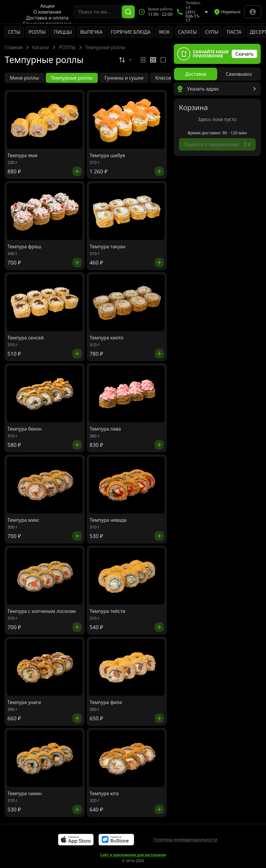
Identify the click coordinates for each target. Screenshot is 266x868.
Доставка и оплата (47, 18)
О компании (47, 12)
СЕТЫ (14, 32)
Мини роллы (24, 78)
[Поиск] (128, 12)
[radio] (143, 60)
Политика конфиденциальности (185, 839)
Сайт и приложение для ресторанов (133, 855)
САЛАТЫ (188, 32)
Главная (14, 47)
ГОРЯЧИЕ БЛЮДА (131, 32)
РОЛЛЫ (37, 32)
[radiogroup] (153, 60)
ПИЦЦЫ (63, 32)
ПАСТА (234, 32)
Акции (47, 6)
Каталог (41, 47)
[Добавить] (77, 171)
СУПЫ (212, 32)
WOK (164, 32)
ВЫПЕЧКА (91, 32)
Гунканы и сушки (124, 78)
